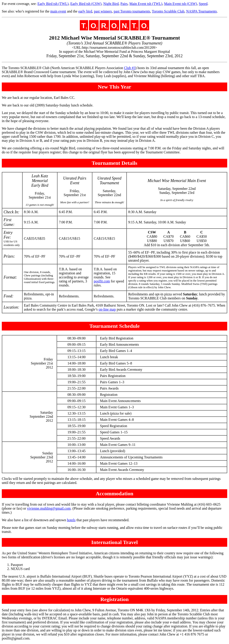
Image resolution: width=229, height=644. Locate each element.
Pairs (124, 4)
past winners (103, 11)
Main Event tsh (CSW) (181, 4)
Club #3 (130, 68)
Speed (203, 4)
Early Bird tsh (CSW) (86, 4)
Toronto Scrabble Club (168, 11)
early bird (85, 11)
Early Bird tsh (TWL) (53, 4)
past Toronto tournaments (132, 11)
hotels (71, 520)
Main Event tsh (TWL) (146, 4)
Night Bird (111, 4)
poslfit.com (102, 281)
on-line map (107, 309)
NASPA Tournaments (202, 11)
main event (58, 11)
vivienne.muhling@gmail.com (49, 508)
